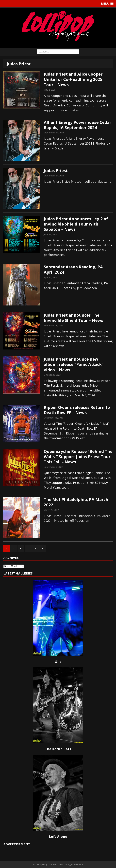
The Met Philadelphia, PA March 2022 (76, 502)
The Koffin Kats (58, 749)
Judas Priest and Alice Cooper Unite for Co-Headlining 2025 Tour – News (73, 79)
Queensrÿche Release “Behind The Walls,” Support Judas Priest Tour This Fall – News (78, 457)
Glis (58, 662)
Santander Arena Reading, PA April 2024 (73, 269)
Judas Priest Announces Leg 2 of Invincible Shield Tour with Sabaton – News (76, 224)
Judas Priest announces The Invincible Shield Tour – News (73, 318)
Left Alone (58, 837)
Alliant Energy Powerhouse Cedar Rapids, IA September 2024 (78, 125)
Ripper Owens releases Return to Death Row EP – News (77, 410)
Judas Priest (56, 170)
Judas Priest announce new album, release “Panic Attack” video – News (74, 364)
